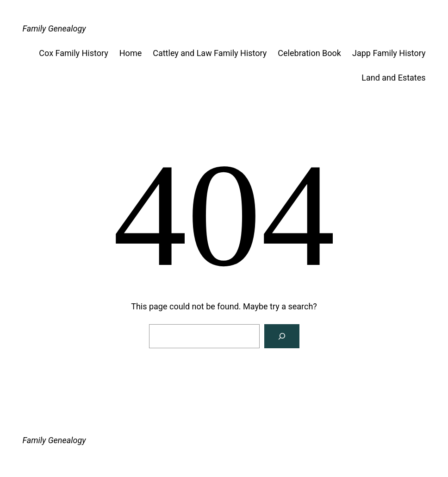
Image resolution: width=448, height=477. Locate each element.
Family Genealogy (54, 28)
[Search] (282, 336)
